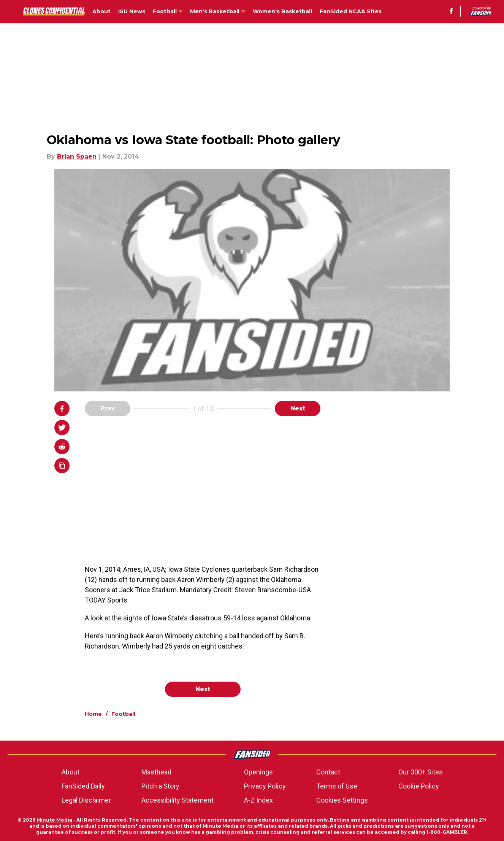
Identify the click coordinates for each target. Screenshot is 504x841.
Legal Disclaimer (86, 800)
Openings (258, 772)
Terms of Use (337, 786)
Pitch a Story (160, 786)
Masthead (156, 772)
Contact (328, 772)
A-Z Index (258, 800)
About (71, 772)
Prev (108, 408)
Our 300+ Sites (421, 772)
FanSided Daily (83, 786)
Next (298, 408)
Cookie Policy (419, 786)
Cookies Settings (342, 800)
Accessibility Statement (178, 800)
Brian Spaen (77, 157)
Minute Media (54, 820)
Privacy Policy (265, 786)
